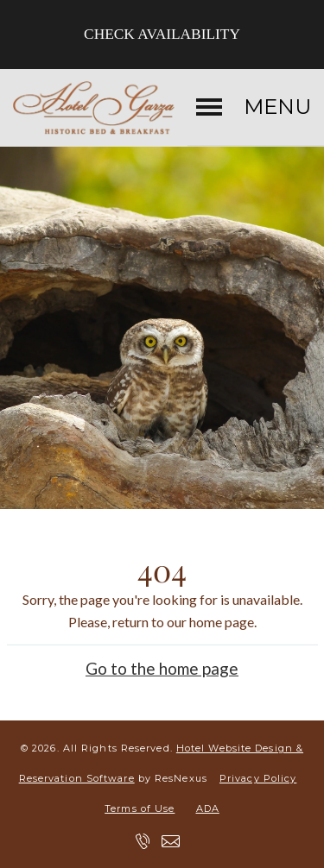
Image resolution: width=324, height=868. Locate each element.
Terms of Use (140, 808)
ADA (208, 808)
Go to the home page (162, 667)
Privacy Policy (258, 778)
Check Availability (162, 34)
